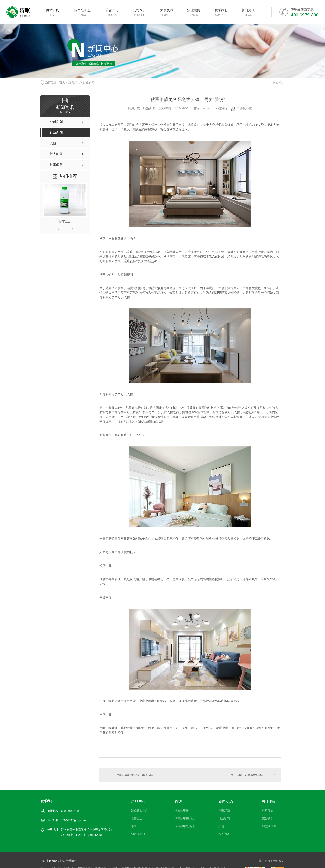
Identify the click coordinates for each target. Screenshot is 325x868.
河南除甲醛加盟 (185, 818)
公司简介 (268, 811)
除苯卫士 (65, 221)
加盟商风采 (269, 826)
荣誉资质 (268, 818)
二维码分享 (244, 109)
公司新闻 (224, 811)
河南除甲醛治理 (185, 826)
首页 (62, 82)
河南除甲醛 (182, 811)
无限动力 (279, 861)
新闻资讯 (74, 82)
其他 (221, 826)
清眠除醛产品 (140, 811)
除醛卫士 (137, 818)
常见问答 (224, 834)
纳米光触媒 (138, 834)
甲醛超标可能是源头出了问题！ (136, 775)
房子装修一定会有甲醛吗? (247, 775)
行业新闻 (89, 82)
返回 (278, 82)
